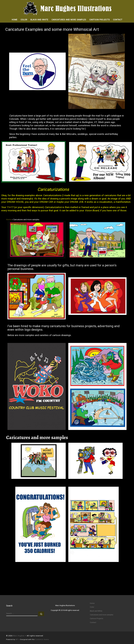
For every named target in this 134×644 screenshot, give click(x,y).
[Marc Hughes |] (67, 8)
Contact (93, 604)
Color (92, 588)
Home (9, 220)
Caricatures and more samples (102, 596)
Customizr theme (42, 621)
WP (17, 621)
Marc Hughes (19, 617)
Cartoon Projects (97, 600)
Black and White (96, 592)
